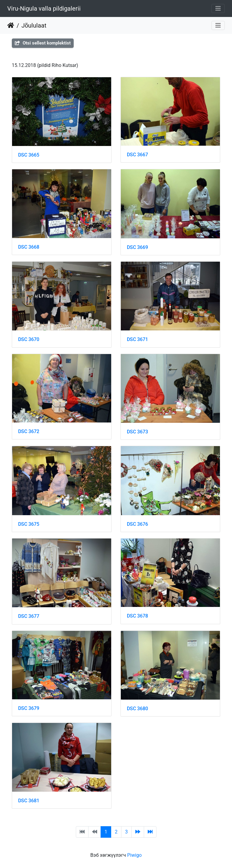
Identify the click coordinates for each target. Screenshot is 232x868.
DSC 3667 (137, 155)
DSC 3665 (29, 155)
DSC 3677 (29, 616)
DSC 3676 (137, 524)
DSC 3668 (29, 247)
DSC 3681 (29, 801)
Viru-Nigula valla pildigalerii (44, 8)
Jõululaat (34, 25)
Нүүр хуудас (11, 25)
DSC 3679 (29, 708)
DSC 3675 (29, 524)
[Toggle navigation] (218, 8)
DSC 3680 (137, 709)
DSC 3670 (29, 339)
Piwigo (134, 855)
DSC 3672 (29, 431)
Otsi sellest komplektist (43, 43)
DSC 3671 (137, 339)
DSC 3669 (137, 247)
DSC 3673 (137, 432)
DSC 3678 (137, 616)
